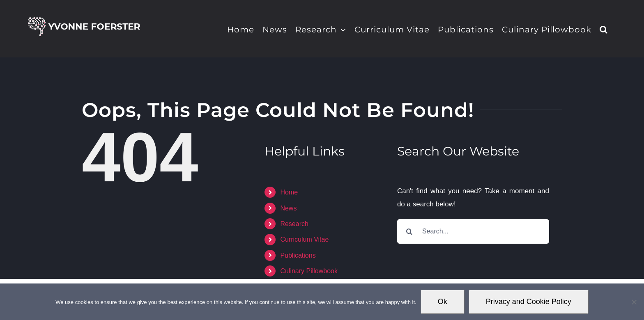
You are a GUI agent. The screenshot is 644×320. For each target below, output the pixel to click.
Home (289, 192)
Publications (298, 255)
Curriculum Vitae (304, 239)
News (288, 208)
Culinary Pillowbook (309, 271)
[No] (634, 302)
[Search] (409, 231)
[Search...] (473, 231)
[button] (604, 29)
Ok (443, 302)
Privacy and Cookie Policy (529, 302)
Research (294, 224)
